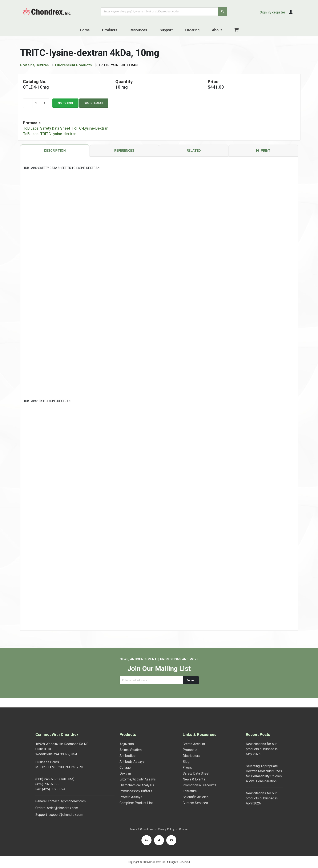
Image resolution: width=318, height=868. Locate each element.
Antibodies (128, 746)
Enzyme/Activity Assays (138, 770)
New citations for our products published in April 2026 (262, 789)
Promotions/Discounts (200, 776)
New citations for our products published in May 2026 (262, 739)
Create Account (194, 734)
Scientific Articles (196, 787)
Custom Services (195, 793)
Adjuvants (127, 734)
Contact (184, 819)
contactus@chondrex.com (67, 792)
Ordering (192, 30)
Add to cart (65, 104)
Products (110, 30)
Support (166, 30)
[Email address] (151, 680)
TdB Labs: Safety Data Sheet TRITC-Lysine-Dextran (66, 129)
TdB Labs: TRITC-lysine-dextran (50, 135)
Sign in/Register (273, 12)
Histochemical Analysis (137, 776)
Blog (186, 752)
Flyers (187, 758)
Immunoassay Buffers (136, 781)
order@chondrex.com (63, 798)
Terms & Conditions (141, 819)
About (217, 30)
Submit (191, 680)
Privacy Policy (166, 819)
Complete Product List (136, 793)
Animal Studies (131, 740)
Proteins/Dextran (34, 66)
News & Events (194, 770)
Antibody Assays (132, 752)
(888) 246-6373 (47, 769)
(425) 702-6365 (47, 774)
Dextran (125, 764)
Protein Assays (131, 787)
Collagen (126, 758)
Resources (138, 30)
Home (85, 30)
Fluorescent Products (73, 66)
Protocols (190, 740)
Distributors (191, 746)
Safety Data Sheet (196, 764)
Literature (190, 781)
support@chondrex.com (66, 805)
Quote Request (94, 104)
